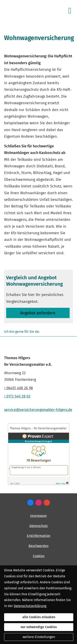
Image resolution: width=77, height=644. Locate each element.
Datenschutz (38, 526)
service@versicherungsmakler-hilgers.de (38, 410)
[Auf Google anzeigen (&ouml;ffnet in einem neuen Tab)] (47, 503)
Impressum (38, 516)
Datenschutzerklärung (30, 606)
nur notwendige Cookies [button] (39, 627)
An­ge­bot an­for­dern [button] (38, 313)
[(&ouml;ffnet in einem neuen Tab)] (39, 484)
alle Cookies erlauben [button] (39, 617)
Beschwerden (38, 546)
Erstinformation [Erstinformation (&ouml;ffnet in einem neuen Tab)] (39, 536)
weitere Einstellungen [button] (39, 637)
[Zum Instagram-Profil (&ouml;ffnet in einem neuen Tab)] (39, 503)
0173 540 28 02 (17, 396)
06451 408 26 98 (18, 388)
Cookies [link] (39, 556)
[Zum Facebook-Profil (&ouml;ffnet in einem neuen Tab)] (30, 503)
